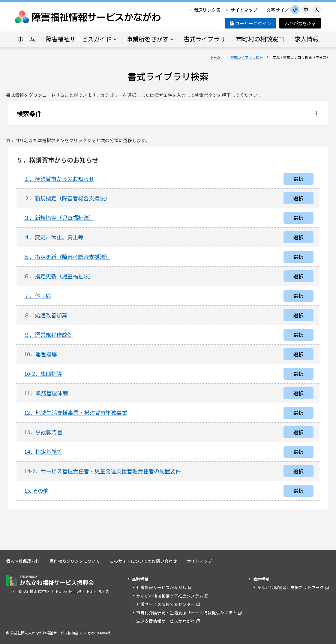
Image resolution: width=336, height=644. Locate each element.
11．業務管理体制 (46, 393)
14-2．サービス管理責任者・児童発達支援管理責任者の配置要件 (102, 471)
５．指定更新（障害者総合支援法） (67, 256)
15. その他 (36, 490)
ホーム (215, 57)
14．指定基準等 (43, 451)
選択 (298, 179)
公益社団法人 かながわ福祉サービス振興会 (50, 580)
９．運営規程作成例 (48, 334)
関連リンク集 (207, 10)
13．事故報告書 (43, 432)
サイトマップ (244, 10)
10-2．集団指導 (43, 373)
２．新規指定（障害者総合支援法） (67, 198)
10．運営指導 (40, 354)
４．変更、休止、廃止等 (54, 237)
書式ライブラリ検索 (247, 57)
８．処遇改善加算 (46, 315)
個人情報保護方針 (23, 561)
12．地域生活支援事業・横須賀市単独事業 (76, 412)
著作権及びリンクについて (75, 561)
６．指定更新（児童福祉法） (59, 276)
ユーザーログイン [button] (250, 23)
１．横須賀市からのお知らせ (59, 178)
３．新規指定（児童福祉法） (59, 217)
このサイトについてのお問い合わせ (143, 561)
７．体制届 (37, 295)
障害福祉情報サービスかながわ (88, 17)
